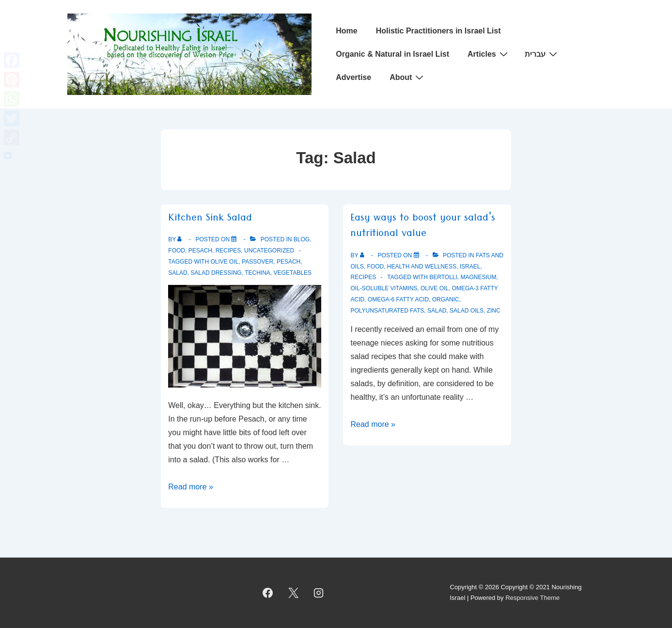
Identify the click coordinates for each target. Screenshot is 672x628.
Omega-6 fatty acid (398, 299)
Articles (489, 54)
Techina (258, 273)
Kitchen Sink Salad (210, 219)
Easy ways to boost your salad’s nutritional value (423, 227)
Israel (470, 267)
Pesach (200, 251)
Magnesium (479, 277)
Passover (258, 262)
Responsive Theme (532, 598)
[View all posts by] (181, 239)
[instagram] (319, 593)
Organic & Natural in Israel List (392, 54)
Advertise (353, 77)
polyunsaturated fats (387, 311)
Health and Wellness (422, 267)
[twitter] (293, 593)
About (408, 77)
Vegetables (293, 273)
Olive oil (224, 262)
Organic (446, 299)
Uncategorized (269, 251)
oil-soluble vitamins (384, 288)
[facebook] (268, 593)
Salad (178, 273)
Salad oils (467, 311)
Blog (302, 239)
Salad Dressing (216, 273)
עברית (542, 54)
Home (346, 31)
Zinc (494, 311)
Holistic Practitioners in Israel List (438, 31)
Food (177, 251)
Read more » (191, 487)
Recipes (228, 251)
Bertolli (443, 277)
